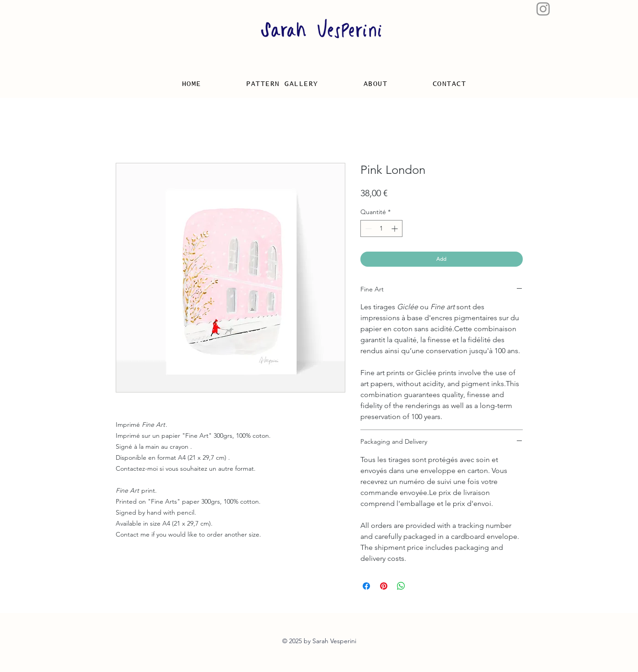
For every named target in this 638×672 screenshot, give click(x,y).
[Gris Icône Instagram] (543, 9)
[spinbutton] (381, 228)
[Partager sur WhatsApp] (401, 586)
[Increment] (395, 228)
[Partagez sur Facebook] (366, 586)
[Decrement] (367, 228)
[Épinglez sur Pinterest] (384, 586)
